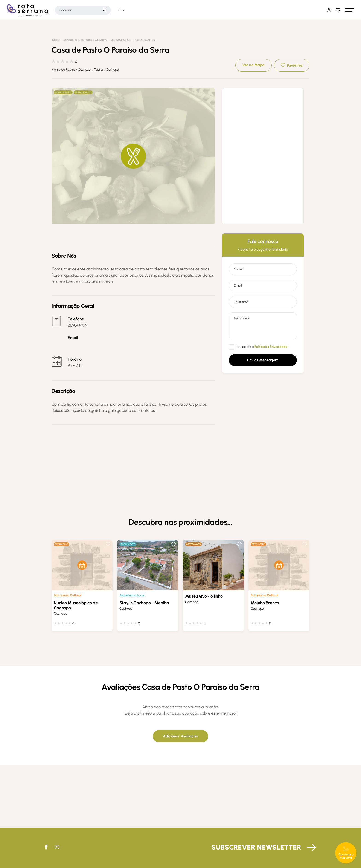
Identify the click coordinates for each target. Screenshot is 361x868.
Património (62, 544)
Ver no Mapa (253, 65)
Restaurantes (144, 40)
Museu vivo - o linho (204, 596)
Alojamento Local (132, 595)
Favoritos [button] (295, 65)
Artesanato (194, 544)
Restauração (121, 40)
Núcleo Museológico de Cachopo (76, 605)
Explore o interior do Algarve (85, 40)
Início (56, 40)
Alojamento (128, 544)
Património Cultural (68, 595)
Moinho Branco (265, 603)
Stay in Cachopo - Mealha (144, 603)
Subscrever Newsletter (256, 847)
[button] (349, 10)
